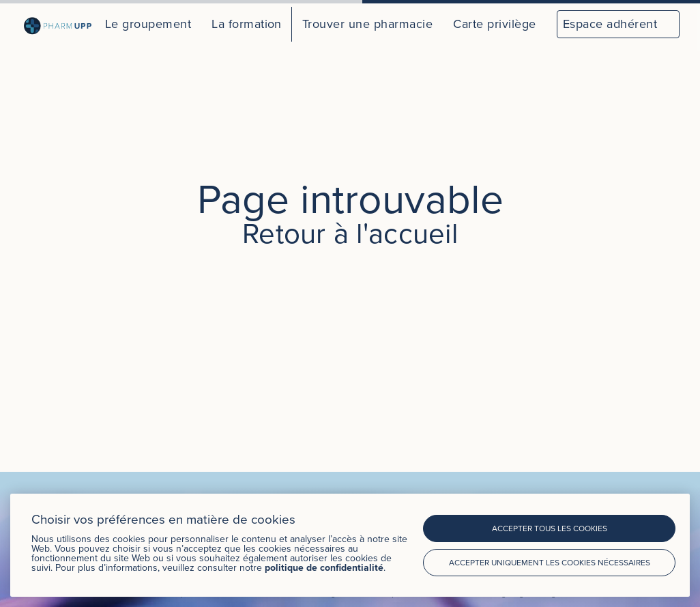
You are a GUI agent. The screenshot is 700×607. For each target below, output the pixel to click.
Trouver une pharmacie (367, 24)
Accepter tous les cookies (550, 528)
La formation (247, 24)
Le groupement (148, 24)
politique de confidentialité (324, 567)
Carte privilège (494, 24)
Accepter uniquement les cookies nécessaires (550, 562)
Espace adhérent (610, 24)
